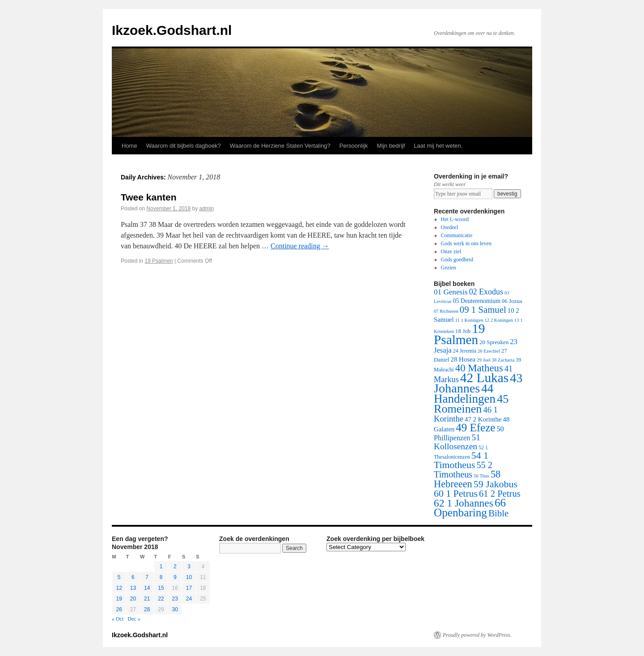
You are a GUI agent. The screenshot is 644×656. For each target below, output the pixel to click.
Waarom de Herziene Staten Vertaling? (280, 146)
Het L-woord (455, 219)
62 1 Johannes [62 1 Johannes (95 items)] (464, 503)
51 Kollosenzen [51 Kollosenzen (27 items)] (457, 442)
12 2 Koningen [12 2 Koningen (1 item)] (498, 320)
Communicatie (457, 235)
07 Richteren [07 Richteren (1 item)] (446, 311)
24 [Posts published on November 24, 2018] (189, 599)
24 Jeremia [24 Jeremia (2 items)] (465, 351)
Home (129, 146)
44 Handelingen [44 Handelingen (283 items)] (465, 394)
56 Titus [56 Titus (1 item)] (481, 476)
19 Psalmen (159, 261)
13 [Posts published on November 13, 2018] (133, 588)
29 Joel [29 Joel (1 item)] (484, 360)
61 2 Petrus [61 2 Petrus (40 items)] (500, 494)
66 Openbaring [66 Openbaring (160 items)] (470, 508)
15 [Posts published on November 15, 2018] (161, 588)
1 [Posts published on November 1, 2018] (161, 567)
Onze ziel (451, 251)
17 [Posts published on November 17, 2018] (189, 588)
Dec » (134, 619)
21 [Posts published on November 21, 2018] (147, 599)
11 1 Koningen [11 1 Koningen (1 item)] (469, 320)
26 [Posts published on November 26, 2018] (119, 609)
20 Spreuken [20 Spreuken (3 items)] (494, 342)
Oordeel (450, 227)
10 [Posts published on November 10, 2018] (189, 577)
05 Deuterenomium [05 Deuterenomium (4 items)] (477, 301)
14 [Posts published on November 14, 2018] (147, 588)
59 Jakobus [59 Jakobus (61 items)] (496, 484)
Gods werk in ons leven (466, 243)
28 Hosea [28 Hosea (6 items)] (463, 359)
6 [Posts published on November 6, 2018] (133, 577)
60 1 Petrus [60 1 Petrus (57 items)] (456, 494)
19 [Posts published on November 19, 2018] (119, 599)
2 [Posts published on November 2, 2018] (175, 567)
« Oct (118, 619)
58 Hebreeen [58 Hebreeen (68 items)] (467, 479)
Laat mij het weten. (438, 146)
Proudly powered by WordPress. (477, 635)
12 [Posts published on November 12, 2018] (119, 588)
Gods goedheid (457, 260)
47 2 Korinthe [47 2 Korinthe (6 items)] (483, 419)
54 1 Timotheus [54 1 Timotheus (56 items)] (461, 460)
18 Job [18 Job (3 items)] (463, 331)
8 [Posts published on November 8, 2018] (161, 577)
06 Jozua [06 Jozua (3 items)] (512, 301)
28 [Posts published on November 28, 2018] (147, 609)
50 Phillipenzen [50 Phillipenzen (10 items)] (469, 433)
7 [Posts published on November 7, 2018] (147, 577)
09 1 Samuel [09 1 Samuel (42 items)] (483, 309)
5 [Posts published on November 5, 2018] (119, 577)
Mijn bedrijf (391, 146)
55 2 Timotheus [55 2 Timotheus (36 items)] (463, 470)
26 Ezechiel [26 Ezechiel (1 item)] (489, 351)
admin (207, 209)
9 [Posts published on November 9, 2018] (175, 577)
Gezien (449, 268)
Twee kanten (148, 197)
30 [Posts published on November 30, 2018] (175, 609)
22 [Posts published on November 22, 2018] (161, 599)
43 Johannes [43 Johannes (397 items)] (478, 383)
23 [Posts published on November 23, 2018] (175, 599)
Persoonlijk (354, 146)
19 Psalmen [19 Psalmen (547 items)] (459, 334)
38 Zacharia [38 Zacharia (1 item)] (503, 360)
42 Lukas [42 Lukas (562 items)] (484, 378)
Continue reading (300, 246)
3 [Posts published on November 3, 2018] (189, 567)
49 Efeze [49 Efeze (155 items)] (475, 428)
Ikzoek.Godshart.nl (172, 30)
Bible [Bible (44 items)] (498, 513)
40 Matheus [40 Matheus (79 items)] (479, 368)
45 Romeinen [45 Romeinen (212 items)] (471, 404)
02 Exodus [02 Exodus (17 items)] (486, 292)
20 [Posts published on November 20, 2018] (133, 599)
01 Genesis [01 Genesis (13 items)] (451, 292)
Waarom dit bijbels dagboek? (184, 146)
